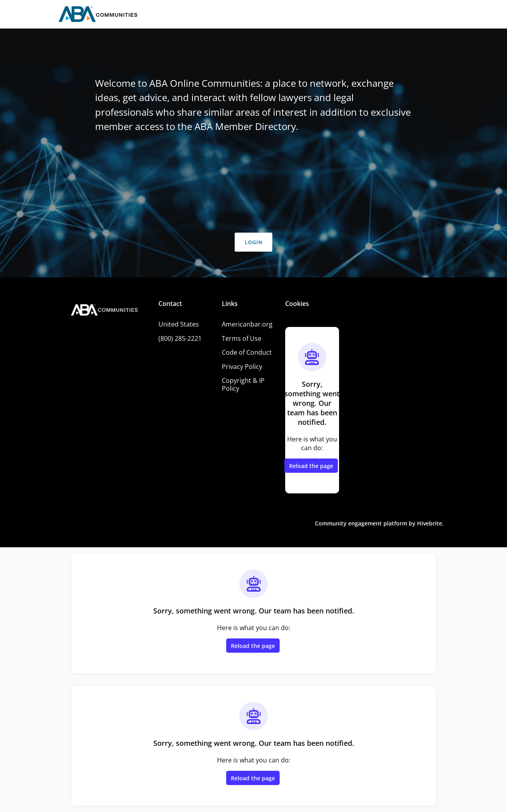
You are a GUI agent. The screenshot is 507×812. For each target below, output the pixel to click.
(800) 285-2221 (180, 338)
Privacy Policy (242, 367)
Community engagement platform (361, 523)
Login (254, 242)
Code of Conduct (247, 352)
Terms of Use (242, 338)
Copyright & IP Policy (243, 384)
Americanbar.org (247, 324)
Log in (433, 14)
